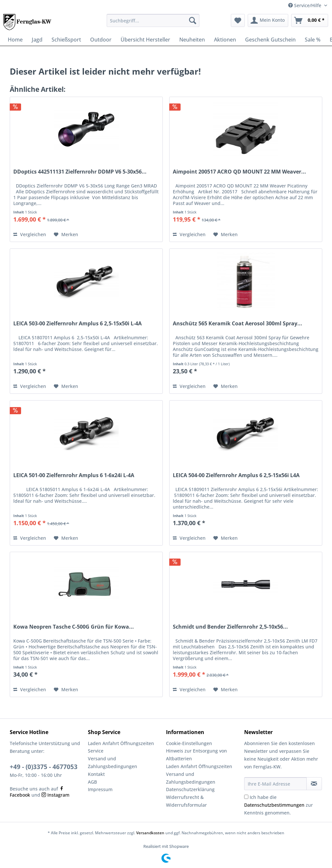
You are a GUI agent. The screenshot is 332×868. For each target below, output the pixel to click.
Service (96, 751)
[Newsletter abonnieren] (314, 784)
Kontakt (96, 774)
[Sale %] (313, 40)
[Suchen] (193, 20)
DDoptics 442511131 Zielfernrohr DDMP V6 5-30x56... (80, 172)
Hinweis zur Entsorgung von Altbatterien (196, 755)
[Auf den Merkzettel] (66, 235)
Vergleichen (30, 234)
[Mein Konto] (268, 20)
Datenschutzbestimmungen (274, 805)
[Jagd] (37, 40)
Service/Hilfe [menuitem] (305, 5)
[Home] (15, 40)
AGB (92, 782)
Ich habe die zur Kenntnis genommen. (279, 805)
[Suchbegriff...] (153, 20)
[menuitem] (153, 24)
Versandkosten (150, 833)
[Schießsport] (66, 40)
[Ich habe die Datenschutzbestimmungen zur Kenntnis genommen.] (246, 797)
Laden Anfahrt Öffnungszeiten (121, 743)
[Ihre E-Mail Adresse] (275, 784)
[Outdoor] (101, 40)
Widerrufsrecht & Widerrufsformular (186, 801)
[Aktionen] (225, 40)
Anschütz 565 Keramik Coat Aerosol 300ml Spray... (237, 324)
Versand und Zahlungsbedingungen (113, 762)
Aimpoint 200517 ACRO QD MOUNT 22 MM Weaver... (239, 172)
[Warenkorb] (310, 20)
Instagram (55, 795)
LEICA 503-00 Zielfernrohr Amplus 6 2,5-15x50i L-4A (77, 324)
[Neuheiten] (192, 40)
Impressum (100, 789)
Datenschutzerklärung (190, 789)
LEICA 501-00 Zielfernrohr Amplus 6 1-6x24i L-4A (74, 475)
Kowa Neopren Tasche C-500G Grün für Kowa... (74, 627)
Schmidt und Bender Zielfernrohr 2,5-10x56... (230, 627)
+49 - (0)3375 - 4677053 (44, 767)
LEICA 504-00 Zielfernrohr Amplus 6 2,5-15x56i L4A (236, 475)
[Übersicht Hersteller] (145, 40)
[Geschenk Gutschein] (270, 40)
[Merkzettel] (238, 20)
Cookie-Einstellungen (189, 743)
